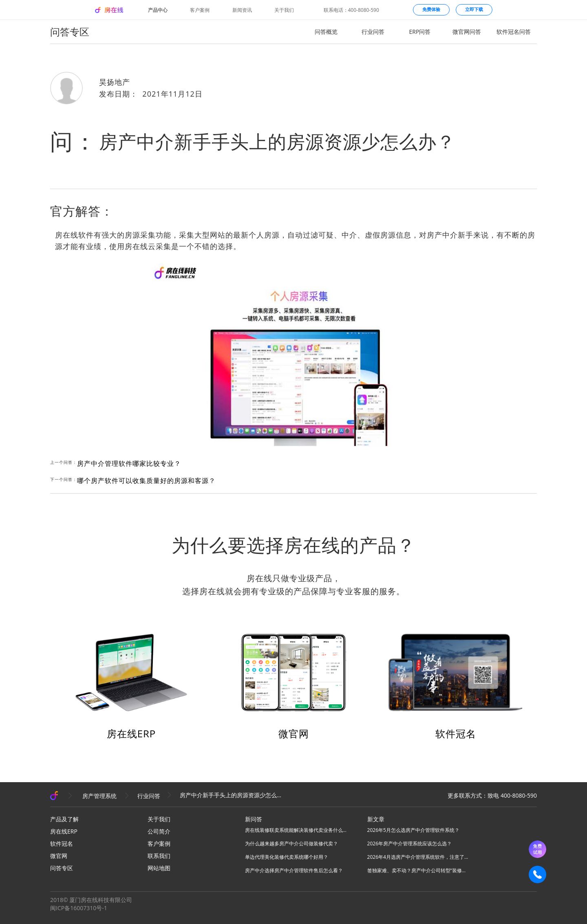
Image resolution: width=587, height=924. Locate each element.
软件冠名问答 (514, 32)
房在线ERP (131, 733)
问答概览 (326, 32)
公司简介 (159, 831)
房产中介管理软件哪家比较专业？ (129, 463)
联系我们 (159, 856)
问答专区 (62, 868)
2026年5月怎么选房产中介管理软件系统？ (413, 830)
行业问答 (373, 32)
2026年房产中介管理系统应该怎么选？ (409, 844)
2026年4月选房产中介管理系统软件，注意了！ (418, 857)
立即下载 (474, 9)
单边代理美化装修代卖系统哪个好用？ (287, 857)
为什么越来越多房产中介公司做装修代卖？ (291, 844)
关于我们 (284, 10)
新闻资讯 (242, 10)
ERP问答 (420, 32)
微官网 (294, 733)
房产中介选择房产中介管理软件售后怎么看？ (294, 870)
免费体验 (431, 9)
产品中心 (158, 10)
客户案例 (200, 10)
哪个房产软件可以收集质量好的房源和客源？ (146, 481)
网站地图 (159, 868)
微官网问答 (467, 32)
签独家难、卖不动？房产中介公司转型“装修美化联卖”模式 (418, 870)
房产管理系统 (99, 796)
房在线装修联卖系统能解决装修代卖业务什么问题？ (296, 830)
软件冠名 (456, 733)
